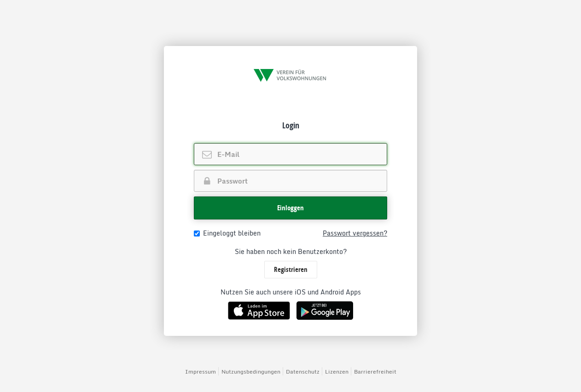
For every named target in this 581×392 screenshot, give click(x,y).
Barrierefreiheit (375, 372)
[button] (290, 208)
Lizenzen (337, 372)
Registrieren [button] (291, 269)
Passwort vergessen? (355, 233)
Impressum (200, 372)
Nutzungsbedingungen (251, 372)
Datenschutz (303, 372)
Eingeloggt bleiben (227, 233)
